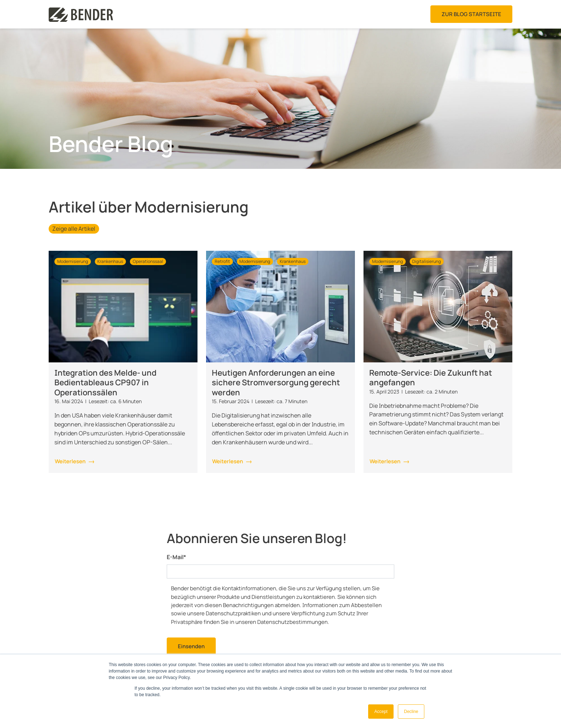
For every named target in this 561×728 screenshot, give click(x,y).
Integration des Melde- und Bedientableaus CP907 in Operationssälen (105, 383)
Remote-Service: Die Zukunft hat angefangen (431, 378)
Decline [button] (411, 712)
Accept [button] (381, 712)
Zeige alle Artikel (74, 229)
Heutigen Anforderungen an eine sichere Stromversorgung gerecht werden (276, 383)
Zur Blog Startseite (471, 14)
